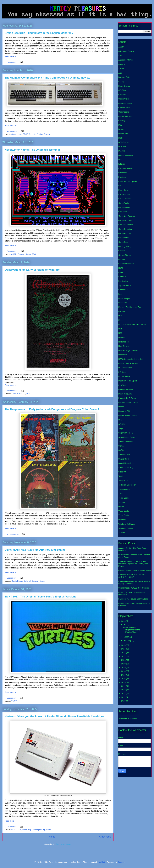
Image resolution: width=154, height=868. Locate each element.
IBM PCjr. (122, 277)
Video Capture (124, 511)
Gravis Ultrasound (126, 264)
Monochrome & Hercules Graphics (133, 324)
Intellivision (123, 281)
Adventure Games (126, 51)
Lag (120, 294)
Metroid (122, 311)
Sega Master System (127, 437)
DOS (120, 138)
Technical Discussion (127, 485)
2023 (124, 653)
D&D (120, 125)
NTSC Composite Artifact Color (131, 359)
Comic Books (17, 581)
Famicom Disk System (128, 181)
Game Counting (125, 229)
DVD (120, 160)
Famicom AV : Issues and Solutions (133, 599)
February (128, 640)
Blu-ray (121, 82)
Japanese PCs (125, 285)
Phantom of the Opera (128, 381)
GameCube (123, 242)
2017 (124, 675)
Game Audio (124, 203)
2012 (124, 693)
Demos (121, 129)
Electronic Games (126, 168)
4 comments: (12, 131)
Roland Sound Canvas (128, 416)
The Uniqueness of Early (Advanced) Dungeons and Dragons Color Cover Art (53, 409)
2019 (124, 667)
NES (120, 333)
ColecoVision (124, 99)
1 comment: (12, 62)
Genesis (122, 251)
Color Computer (125, 103)
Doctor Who (123, 134)
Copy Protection (125, 116)
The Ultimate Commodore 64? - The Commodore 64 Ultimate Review (47, 78)
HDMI (121, 268)
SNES (49, 830)
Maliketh (102, 862)
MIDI (120, 316)
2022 (124, 656)
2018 (124, 671)
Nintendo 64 (123, 342)
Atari (120, 73)
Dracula (122, 151)
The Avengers (124, 489)
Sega (121, 428)
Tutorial (122, 502)
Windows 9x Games (127, 524)
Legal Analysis (124, 298)
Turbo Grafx (123, 498)
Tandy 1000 (123, 481)
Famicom (122, 177)
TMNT (14, 701)
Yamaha (122, 533)
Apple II (15, 394)
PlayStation (123, 385)
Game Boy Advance (127, 216)
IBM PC (22, 394)
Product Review (43, 134)
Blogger (121, 862)
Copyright (122, 121)
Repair (121, 407)
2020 (124, 664)
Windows (122, 520)
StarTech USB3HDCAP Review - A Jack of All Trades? (133, 576)
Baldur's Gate (124, 77)
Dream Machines (126, 155)
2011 (124, 697)
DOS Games (124, 142)
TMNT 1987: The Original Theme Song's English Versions (40, 597)
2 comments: (12, 251)
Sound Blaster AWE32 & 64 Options (134, 588)
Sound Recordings (126, 463)
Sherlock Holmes (126, 441)
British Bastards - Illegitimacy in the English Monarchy (39, 33)
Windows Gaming (126, 528)
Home (52, 837)
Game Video (124, 238)
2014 (124, 686)
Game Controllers (126, 225)
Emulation (123, 173)
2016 (124, 679)
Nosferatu (122, 355)
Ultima (121, 507)
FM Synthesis (124, 194)
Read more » (10, 56)
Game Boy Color (125, 220)
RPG (34, 254)
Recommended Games (128, 402)
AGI (120, 55)
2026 (124, 621)
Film (120, 186)
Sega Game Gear (126, 433)
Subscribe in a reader (128, 719)
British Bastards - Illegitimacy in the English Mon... (131, 630)
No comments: (13, 534)
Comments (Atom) (64, 844)
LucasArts (123, 303)
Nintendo (122, 337)
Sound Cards (124, 459)
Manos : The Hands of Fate (130, 307)
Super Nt (122, 472)
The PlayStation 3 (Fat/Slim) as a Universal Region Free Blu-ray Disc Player (133, 564)
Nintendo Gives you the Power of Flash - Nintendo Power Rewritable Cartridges (54, 716)
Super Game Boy (126, 468)
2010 (124, 701)
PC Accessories (125, 368)
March (127, 637)
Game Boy (27, 830)
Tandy (121, 476)
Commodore (17, 134)
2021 (124, 660)
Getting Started (125, 255)
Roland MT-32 (124, 411)
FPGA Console (29, 134)
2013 (124, 690)
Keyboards (123, 290)
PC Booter (123, 372)
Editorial (27, 581)
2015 (124, 682)
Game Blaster (124, 207)
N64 (120, 329)
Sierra (121, 446)
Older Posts (105, 837)
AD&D (14, 254)
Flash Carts (16, 830)
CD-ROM (122, 90)
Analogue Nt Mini (126, 60)
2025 (124, 645)
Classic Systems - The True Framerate (135, 570)
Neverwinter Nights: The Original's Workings (33, 150)
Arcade (121, 69)
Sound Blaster (124, 455)
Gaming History (24, 254)
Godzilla (122, 259)
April (126, 624)
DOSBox (122, 147)
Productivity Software (127, 398)
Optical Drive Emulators (128, 364)
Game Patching (125, 233)
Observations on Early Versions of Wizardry (32, 270)
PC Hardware (124, 376)
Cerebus (122, 95)
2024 (124, 649)
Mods (121, 320)
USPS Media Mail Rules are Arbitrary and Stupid (35, 550)
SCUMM (122, 424)
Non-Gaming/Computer (128, 350)
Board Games (124, 86)
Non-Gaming (124, 346)
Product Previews (126, 389)
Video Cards (124, 515)
